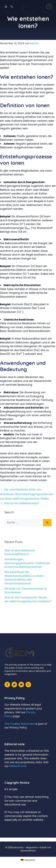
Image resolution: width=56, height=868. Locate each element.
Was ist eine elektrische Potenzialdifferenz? (20, 552)
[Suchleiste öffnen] (12, 7)
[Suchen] (47, 523)
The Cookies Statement (20, 724)
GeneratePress (28, 851)
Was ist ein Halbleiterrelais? (22, 503)
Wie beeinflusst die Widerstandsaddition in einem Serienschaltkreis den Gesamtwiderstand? (24, 578)
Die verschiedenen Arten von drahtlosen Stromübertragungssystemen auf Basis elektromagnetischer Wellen (27, 494)
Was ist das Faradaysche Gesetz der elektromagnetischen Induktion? (28, 599)
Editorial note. (18, 766)
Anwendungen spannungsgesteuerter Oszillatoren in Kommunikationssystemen (27, 563)
